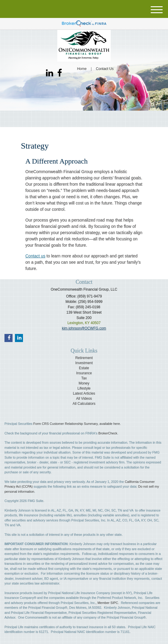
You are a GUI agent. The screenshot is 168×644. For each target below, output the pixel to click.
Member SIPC (108, 603)
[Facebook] (60, 73)
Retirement (84, 358)
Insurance (84, 373)
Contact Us (105, 69)
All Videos (84, 399)
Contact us (35, 256)
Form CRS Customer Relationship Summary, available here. (77, 424)
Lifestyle (84, 388)
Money (84, 383)
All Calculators (84, 404)
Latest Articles (84, 393)
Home (82, 69)
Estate (84, 368)
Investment (84, 363)
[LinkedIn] (50, 73)
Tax (84, 378)
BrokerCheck (108, 433)
